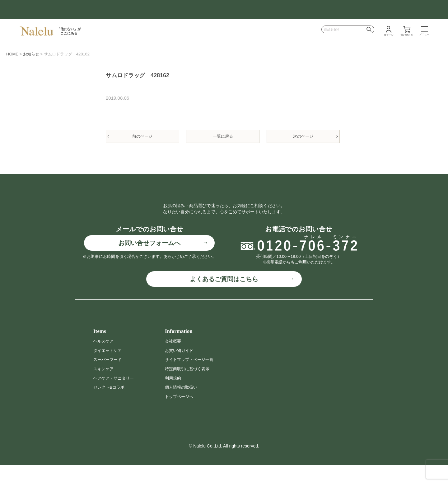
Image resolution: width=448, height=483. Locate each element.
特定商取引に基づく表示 (189, 387)
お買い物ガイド (180, 368)
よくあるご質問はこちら (224, 297)
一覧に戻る (223, 136)
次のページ (303, 136)
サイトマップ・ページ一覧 (191, 377)
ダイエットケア (109, 368)
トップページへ (180, 414)
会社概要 (174, 359)
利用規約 (174, 396)
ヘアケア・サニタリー (115, 396)
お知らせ (31, 54)
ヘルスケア (104, 359)
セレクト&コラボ (110, 405)
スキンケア (104, 387)
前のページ (142, 136)
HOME (12, 54)
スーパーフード (109, 377)
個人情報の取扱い (182, 405)
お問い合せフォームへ (149, 261)
